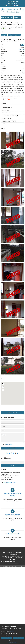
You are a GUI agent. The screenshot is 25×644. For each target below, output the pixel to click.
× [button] (24, 625)
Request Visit (12, 413)
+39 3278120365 (12, 3)
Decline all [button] (18, 638)
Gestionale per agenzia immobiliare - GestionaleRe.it (13, 566)
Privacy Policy (11, 553)
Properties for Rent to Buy (7, 17)
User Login (11, 5)
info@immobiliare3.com (13, 1)
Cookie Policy (18, 553)
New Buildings (17, 17)
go (12, 465)
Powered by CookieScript (12, 643)
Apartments (21, 49)
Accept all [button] (6, 638)
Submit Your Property (12, 515)
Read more (12, 631)
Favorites (17, 5)
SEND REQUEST (12, 448)
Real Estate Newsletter (13, 534)
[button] (12, 641)
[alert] (12, 634)
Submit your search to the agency (13, 494)
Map (20, 35)
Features (10, 35)
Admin (5, 553)
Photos (16, 35)
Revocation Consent (12, 554)
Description (4, 35)
